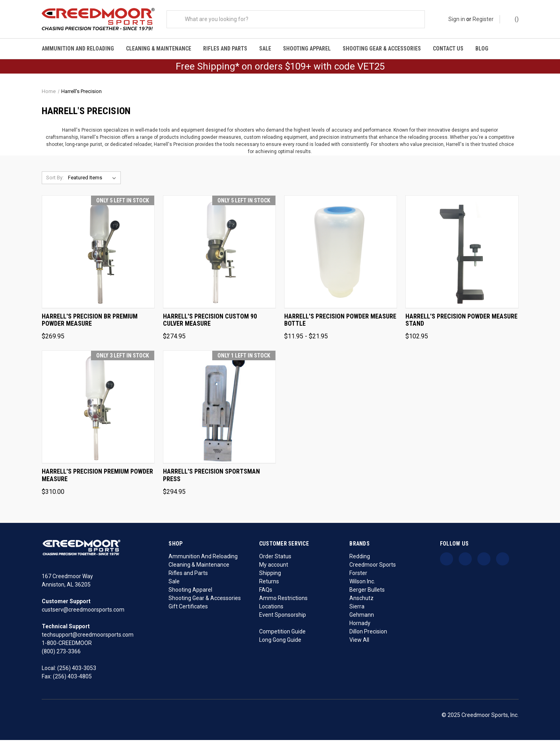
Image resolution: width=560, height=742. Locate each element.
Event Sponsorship (283, 617)
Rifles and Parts (225, 49)
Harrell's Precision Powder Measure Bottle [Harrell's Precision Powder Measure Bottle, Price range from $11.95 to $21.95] (340, 322)
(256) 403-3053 (77, 670)
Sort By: (55, 180)
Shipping (270, 575)
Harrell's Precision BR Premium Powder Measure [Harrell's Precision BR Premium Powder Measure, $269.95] (90, 322)
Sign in (457, 19)
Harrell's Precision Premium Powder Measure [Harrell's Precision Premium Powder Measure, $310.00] (97, 478)
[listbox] (94, 180)
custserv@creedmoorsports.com (83, 612)
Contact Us (448, 49)
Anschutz (361, 600)
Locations (271, 608)
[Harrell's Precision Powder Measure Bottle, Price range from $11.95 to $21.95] (341, 254)
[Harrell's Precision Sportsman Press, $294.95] (219, 409)
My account (274, 567)
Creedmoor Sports (373, 567)
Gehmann (362, 617)
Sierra (357, 608)
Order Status (275, 558)
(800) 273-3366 (61, 653)
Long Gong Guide (280, 642)
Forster (358, 575)
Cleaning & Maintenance (159, 49)
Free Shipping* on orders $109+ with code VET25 (280, 69)
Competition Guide (282, 633)
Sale (265, 49)
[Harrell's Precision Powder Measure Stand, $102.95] (462, 254)
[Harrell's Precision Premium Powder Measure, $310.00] (98, 409)
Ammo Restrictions (283, 600)
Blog (482, 49)
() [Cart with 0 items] (513, 19)
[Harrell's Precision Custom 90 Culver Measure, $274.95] (219, 254)
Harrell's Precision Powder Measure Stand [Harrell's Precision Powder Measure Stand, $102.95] (461, 322)
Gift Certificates (188, 608)
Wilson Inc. (362, 583)
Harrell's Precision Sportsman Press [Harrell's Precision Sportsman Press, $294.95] (211, 478)
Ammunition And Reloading (78, 49)
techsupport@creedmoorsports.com (88, 637)
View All (359, 642)
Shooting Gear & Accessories (382, 49)
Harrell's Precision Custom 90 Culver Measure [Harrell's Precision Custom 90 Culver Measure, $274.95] (210, 322)
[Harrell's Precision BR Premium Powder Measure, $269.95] (98, 254)
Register (483, 19)
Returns (269, 583)
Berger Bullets (367, 592)
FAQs (266, 592)
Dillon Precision (368, 633)
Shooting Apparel (307, 49)
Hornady (360, 625)
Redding (360, 558)
